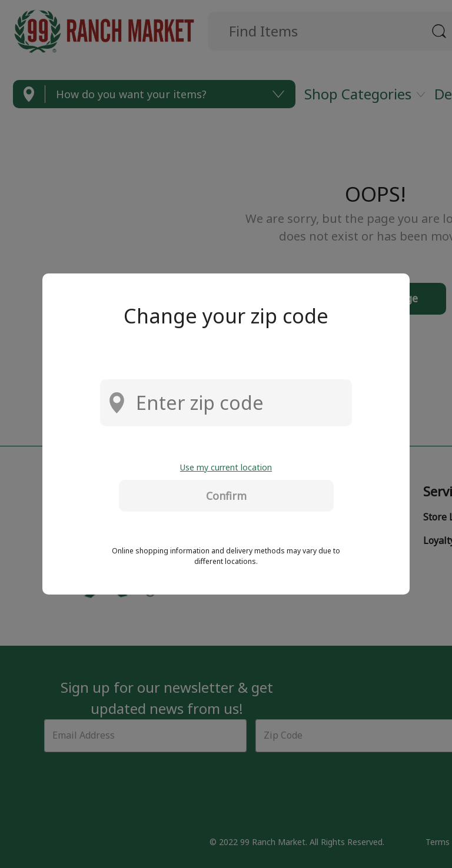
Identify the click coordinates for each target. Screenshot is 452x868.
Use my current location (226, 467)
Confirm (226, 496)
